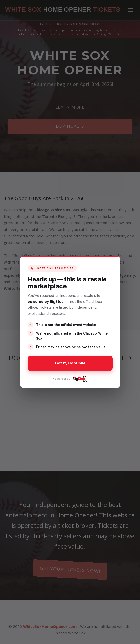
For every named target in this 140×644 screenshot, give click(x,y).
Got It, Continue (70, 363)
